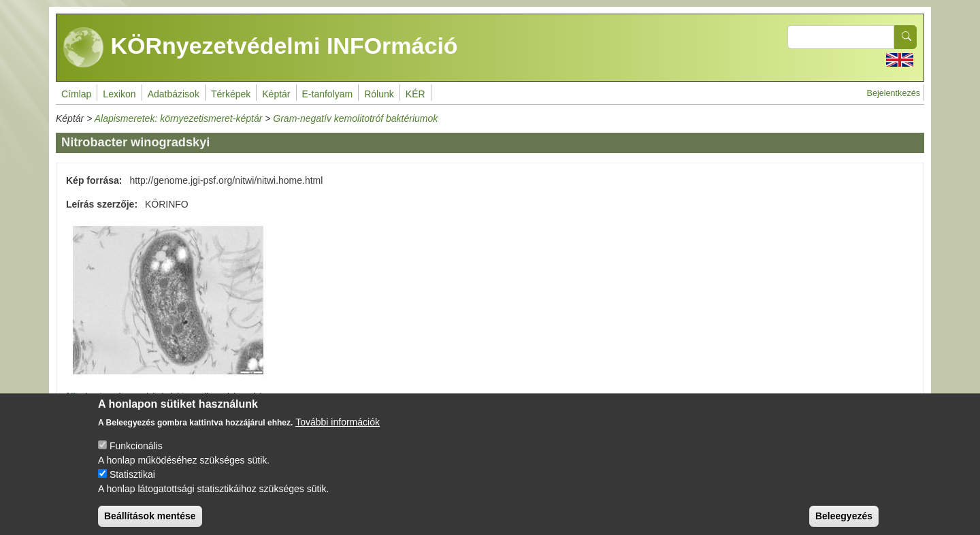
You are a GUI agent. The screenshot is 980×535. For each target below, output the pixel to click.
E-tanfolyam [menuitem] (328, 94)
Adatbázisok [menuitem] (174, 94)
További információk (338, 431)
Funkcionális (136, 455)
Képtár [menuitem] (276, 94)
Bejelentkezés (894, 93)
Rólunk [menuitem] (379, 94)
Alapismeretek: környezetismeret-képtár (179, 118)
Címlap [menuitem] (76, 94)
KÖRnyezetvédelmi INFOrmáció (261, 48)
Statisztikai (132, 483)
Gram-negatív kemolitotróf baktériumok (355, 118)
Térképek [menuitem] (231, 94)
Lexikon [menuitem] (119, 94)
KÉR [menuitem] (415, 94)
